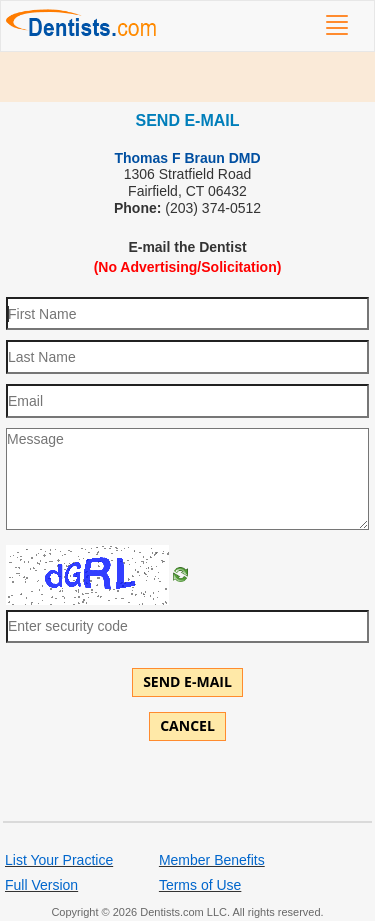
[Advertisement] (187, 77)
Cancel (187, 725)
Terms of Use (200, 885)
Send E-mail (187, 681)
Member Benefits (212, 860)
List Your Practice (59, 860)
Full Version (41, 885)
